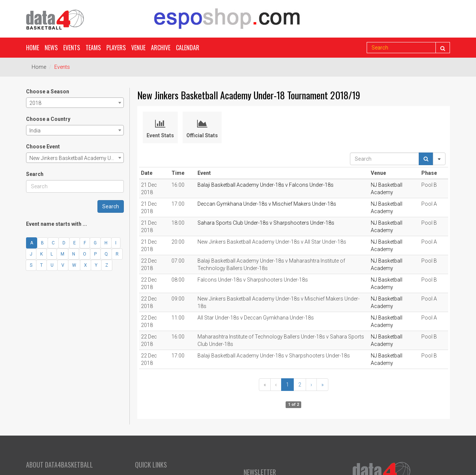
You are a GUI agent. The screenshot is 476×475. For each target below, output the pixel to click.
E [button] (75, 243)
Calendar (188, 48)
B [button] (42, 243)
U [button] (52, 265)
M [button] (62, 254)
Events (72, 48)
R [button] (117, 254)
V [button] (63, 265)
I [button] (116, 243)
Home (33, 48)
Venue (138, 48)
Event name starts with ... (57, 224)
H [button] (106, 243)
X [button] (86, 265)
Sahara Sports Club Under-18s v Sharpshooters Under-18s (266, 223)
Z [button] (107, 265)
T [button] (41, 265)
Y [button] (96, 265)
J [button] (31, 254)
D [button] (64, 243)
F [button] (85, 243)
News (51, 48)
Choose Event (43, 147)
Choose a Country (48, 119)
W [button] (74, 265)
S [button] (31, 265)
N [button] (74, 254)
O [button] (85, 254)
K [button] (41, 254)
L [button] (52, 254)
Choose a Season (48, 92)
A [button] (32, 243)
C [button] (53, 243)
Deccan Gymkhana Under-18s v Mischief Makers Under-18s (267, 204)
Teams (93, 48)
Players (116, 48)
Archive (161, 48)
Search (35, 174)
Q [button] (106, 254)
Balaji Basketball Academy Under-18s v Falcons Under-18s (266, 185)
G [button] (95, 243)
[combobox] (75, 103)
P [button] (95, 254)
